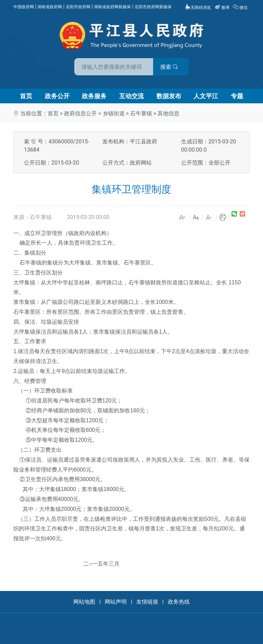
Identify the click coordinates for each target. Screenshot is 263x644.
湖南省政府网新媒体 (112, 7)
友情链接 (147, 602)
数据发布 (169, 96)
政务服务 (94, 96)
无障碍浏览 (198, 8)
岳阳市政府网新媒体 (153, 7)
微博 (223, 8)
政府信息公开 (80, 113)
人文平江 (206, 96)
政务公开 (57, 96)
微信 (241, 8)
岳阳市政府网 (78, 7)
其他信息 (168, 113)
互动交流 (131, 96)
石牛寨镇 (141, 113)
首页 (26, 96)
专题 (237, 96)
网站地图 (84, 602)
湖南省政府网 (50, 7)
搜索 (180, 67)
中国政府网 (24, 7)
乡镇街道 (114, 113)
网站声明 (116, 602)
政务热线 (179, 602)
